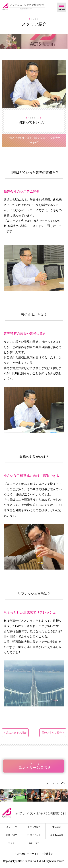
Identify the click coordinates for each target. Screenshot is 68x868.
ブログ (11, 843)
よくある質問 (57, 835)
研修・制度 (11, 835)
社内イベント (34, 835)
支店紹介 (57, 827)
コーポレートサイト (28, 854)
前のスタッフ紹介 (52, 733)
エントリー (34, 843)
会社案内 (48, 854)
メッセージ (11, 827)
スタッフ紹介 (34, 827)
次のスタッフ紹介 (16, 733)
